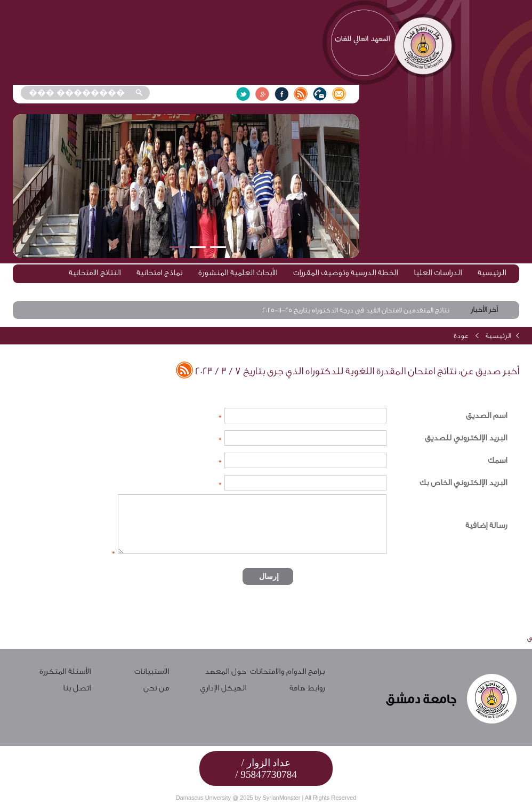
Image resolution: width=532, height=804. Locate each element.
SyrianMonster (281, 798)
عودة (461, 336)
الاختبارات (491, 290)
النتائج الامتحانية (95, 273)
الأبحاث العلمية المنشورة (238, 273)
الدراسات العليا (438, 273)
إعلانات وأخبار (366, 290)
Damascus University (203, 798)
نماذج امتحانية (159, 273)
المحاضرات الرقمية (432, 290)
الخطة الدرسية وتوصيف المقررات (345, 273)
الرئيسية (492, 273)
